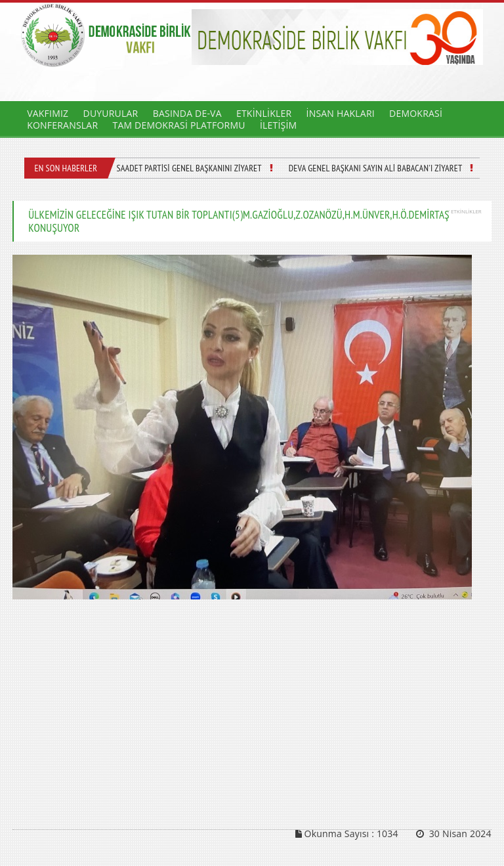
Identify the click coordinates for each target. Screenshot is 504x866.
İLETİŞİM (278, 125)
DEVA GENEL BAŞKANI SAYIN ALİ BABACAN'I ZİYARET (376, 168)
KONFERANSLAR (62, 125)
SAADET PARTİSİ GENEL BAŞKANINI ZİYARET (189, 168)
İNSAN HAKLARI (341, 113)
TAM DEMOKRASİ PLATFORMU (178, 125)
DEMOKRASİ (416, 113)
